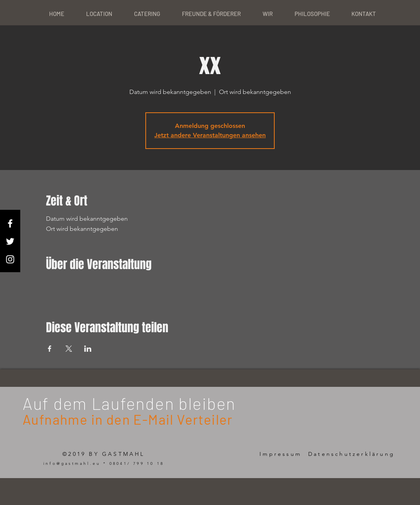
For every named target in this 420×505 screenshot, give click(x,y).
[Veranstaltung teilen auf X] (69, 349)
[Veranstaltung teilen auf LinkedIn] (88, 349)
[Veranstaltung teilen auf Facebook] (50, 349)
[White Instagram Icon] (10, 259)
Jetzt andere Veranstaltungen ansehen (210, 135)
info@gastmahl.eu (72, 463)
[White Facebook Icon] (10, 223)
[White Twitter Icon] (10, 241)
